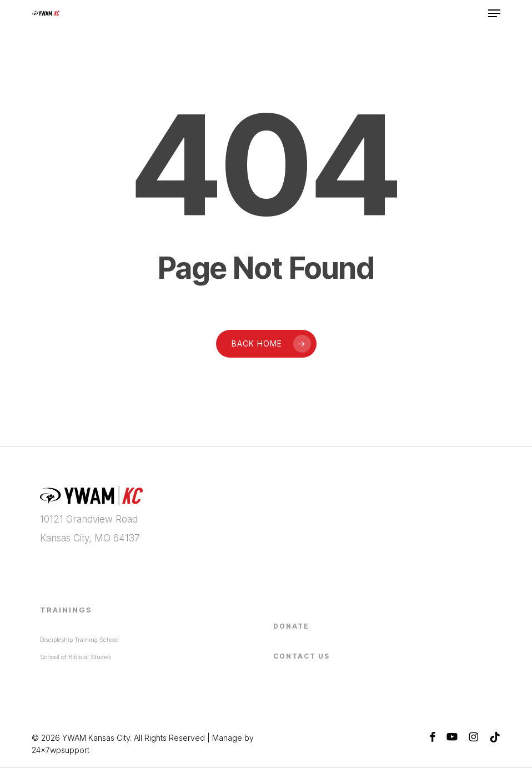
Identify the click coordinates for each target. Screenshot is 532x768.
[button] (494, 13)
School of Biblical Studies (76, 657)
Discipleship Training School (79, 640)
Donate (291, 626)
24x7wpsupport (61, 750)
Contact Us (302, 656)
